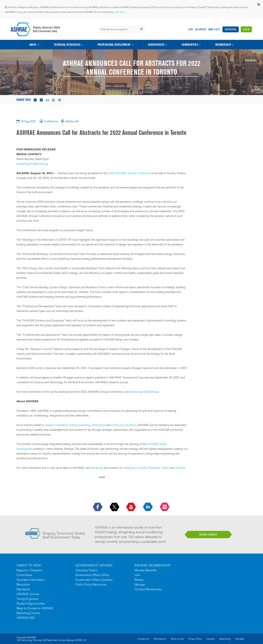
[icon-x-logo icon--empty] (115, 507)
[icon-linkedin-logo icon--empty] (148, 507)
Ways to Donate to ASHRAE (35, 608)
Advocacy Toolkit (86, 570)
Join (190, 29)
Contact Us (143, 639)
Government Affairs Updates (94, 580)
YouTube (180, 468)
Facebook (154, 468)
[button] (258, 5)
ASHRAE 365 (26, 618)
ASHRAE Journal (28, 594)
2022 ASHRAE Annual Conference (129, 173)
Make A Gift (214, 29)
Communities (190, 45)
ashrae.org (97, 468)
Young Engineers (27, 599)
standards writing (66, 425)
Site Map (240, 639)
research (50, 425)
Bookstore (231, 29)
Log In (246, 29)
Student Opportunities (31, 603)
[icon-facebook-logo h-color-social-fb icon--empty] (98, 507)
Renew (139, 580)
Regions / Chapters (29, 570)
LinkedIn (142, 468)
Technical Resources (67, 45)
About (33, 45)
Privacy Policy (195, 639)
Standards (23, 589)
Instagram (129, 468)
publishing (84, 425)
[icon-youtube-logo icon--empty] (131, 507)
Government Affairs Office (92, 575)
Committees (24, 575)
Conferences (156, 45)
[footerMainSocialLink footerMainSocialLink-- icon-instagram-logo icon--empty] (165, 507)
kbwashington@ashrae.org (32, 164)
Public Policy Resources (91, 584)
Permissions (160, 639)
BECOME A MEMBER (208, 535)
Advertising (225, 639)
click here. (120, 12)
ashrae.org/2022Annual (144, 392)
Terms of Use (177, 639)
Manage (140, 584)
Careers (211, 639)
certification (98, 425)
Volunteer (201, 29)
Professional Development (114, 45)
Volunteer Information (30, 580)
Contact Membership (148, 589)
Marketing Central (28, 613)
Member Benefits (146, 570)
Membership (223, 45)
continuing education (124, 425)
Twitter (165, 468)
